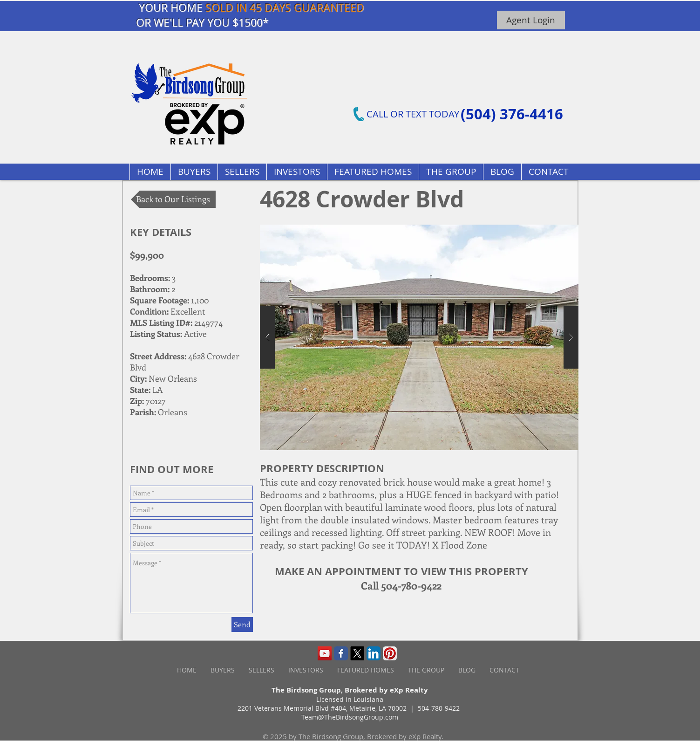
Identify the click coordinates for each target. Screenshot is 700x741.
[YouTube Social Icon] (325, 653)
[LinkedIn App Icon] (374, 653)
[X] (357, 653)
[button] (373, 172)
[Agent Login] (531, 20)
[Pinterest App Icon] (390, 653)
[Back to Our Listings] (173, 199)
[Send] (242, 624)
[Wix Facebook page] (341, 653)
